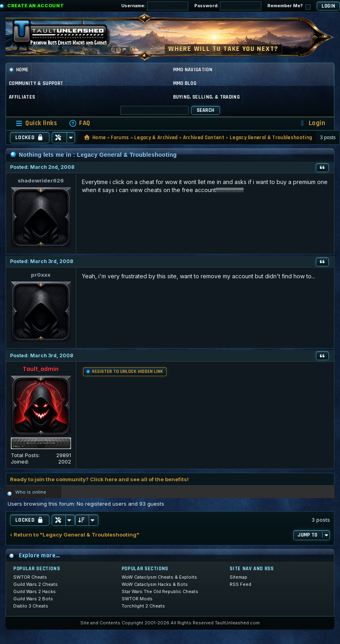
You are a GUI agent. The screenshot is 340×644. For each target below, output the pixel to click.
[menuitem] (79, 123)
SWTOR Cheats (30, 577)
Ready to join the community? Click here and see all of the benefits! (99, 479)
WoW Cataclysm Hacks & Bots (155, 584)
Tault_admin (41, 369)
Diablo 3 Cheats (31, 606)
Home (19, 70)
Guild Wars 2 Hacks (35, 591)
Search (206, 110)
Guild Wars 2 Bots (33, 599)
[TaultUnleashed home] (66, 35)
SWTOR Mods (137, 599)
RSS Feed (240, 584)
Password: (228, 6)
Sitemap (238, 577)
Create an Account (36, 6)
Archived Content (204, 138)
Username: (155, 6)
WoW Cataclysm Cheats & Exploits (159, 577)
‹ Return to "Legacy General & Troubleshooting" (75, 535)
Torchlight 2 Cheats (143, 606)
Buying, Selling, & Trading (206, 97)
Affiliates (22, 97)
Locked (30, 138)
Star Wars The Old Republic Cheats (160, 591)
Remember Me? (289, 6)
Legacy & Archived (156, 138)
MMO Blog (185, 83)
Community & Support (36, 83)
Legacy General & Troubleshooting (271, 138)
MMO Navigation (193, 70)
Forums (120, 138)
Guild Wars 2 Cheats (36, 584)
